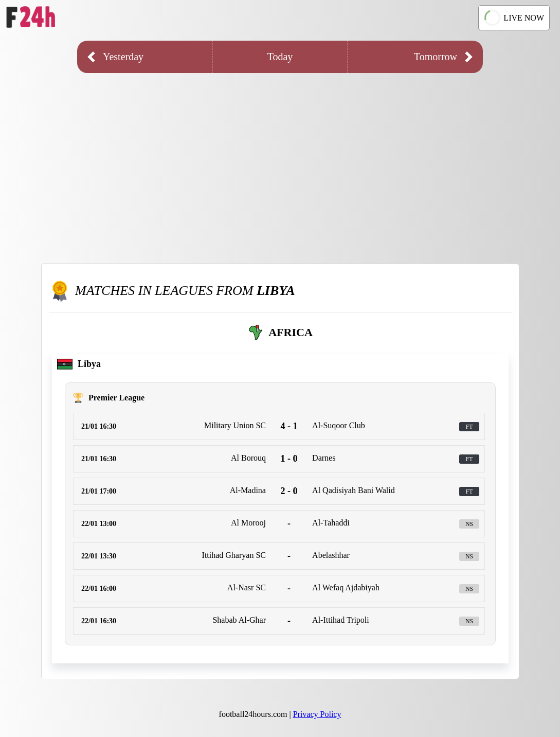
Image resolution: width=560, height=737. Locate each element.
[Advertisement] (280, 161)
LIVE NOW (514, 17)
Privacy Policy (317, 714)
